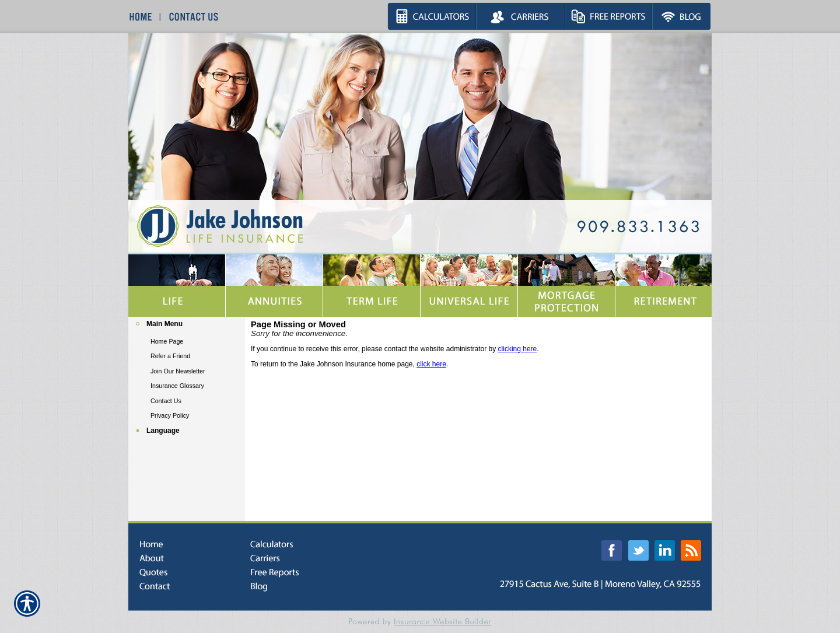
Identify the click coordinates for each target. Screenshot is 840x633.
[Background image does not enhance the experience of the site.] (187, 325)
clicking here (518, 349)
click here (431, 364)
